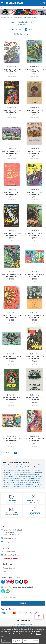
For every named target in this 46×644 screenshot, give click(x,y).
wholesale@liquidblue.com (13, 555)
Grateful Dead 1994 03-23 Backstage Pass (34, 317)
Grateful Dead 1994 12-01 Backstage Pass (34, 111)
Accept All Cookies (31, 641)
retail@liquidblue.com (11, 542)
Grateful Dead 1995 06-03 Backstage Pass (34, 152)
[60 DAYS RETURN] (34, 509)
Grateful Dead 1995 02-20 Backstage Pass (12, 70)
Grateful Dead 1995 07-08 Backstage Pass (12, 111)
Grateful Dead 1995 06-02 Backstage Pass (12, 234)
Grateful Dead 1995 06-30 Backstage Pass (34, 234)
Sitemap (30, 625)
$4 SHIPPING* (12, 501)
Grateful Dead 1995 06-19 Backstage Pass (12, 399)
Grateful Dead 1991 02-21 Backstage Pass (12, 152)
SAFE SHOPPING (12, 513)
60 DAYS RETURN (34, 513)
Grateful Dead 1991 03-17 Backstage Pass (12, 275)
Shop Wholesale (10, 551)
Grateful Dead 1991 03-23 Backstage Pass (34, 440)
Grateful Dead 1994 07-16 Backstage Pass (12, 358)
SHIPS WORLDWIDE (34, 501)
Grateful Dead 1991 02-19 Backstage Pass (34, 70)
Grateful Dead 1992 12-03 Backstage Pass (12, 317)
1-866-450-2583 (10, 538)
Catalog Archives (11, 559)
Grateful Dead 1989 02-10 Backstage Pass (12, 193)
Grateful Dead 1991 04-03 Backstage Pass (34, 275)
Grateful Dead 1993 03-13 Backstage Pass (34, 193)
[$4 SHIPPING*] (12, 497)
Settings (6, 641)
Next (31, 29)
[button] (23, 23)
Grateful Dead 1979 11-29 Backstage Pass (34, 399)
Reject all (17, 641)
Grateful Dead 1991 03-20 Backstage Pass (12, 440)
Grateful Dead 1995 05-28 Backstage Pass (34, 358)
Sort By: (17, 34)
